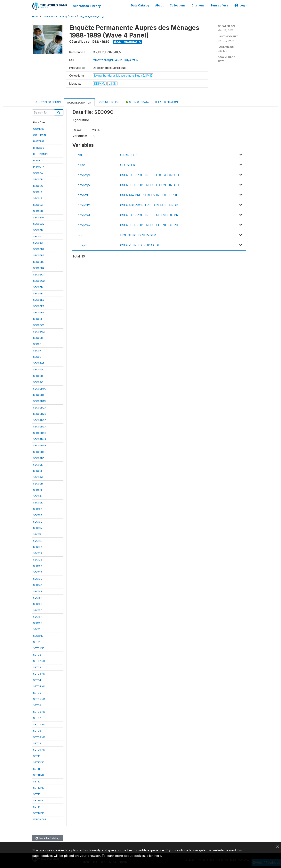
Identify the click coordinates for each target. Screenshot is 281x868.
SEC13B (38, 572)
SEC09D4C (40, 452)
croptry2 (84, 185)
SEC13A (38, 566)
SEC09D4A (40, 439)
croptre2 (84, 225)
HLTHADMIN (40, 154)
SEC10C (38, 522)
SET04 (37, 680)
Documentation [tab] (109, 102)
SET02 (37, 655)
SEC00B (38, 179)
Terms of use (219, 5)
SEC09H (38, 484)
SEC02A (38, 205)
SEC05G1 (39, 325)
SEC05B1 (38, 249)
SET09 (37, 743)
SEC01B (38, 198)
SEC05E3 (39, 306)
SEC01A (38, 192)
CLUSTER (128, 165)
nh (80, 235)
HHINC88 (39, 148)
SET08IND (39, 737)
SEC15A (38, 598)
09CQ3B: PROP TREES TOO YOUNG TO (150, 185)
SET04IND (39, 686)
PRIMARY (39, 167)
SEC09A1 (39, 363)
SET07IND (39, 724)
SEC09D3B (40, 433)
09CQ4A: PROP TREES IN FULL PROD (149, 195)
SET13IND (39, 800)
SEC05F (38, 319)
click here (154, 856)
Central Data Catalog (54, 17)
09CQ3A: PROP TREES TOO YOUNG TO (150, 175)
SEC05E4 (39, 312)
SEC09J (38, 496)
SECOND (38, 636)
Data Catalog (140, 5)
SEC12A (38, 553)
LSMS (73, 17)
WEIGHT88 (40, 819)
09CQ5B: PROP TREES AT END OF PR (149, 225)
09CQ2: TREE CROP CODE (140, 245)
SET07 (37, 718)
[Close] (277, 846)
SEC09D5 (39, 458)
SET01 (37, 642)
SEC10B (38, 515)
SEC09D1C (40, 401)
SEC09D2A (40, 408)
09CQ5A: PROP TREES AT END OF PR (149, 215)
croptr (82, 245)
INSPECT (38, 160)
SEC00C (38, 186)
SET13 (37, 794)
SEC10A (38, 509)
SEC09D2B (40, 414)
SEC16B (38, 623)
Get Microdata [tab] (137, 102)
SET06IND (39, 712)
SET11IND (39, 775)
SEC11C (38, 541)
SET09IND (39, 750)
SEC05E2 (39, 300)
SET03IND (39, 674)
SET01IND (39, 648)
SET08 (37, 731)
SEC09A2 (39, 369)
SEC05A (38, 243)
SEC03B (38, 230)
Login (241, 5)
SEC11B (37, 534)
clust (81, 165)
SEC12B (38, 560)
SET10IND (39, 762)
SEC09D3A (40, 426)
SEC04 (37, 236)
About (159, 5)
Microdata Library (87, 6)
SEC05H (38, 338)
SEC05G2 (39, 332)
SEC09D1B (39, 395)
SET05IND (39, 699)
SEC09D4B (40, 445)
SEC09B (38, 376)
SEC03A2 (39, 224)
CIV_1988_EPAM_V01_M (92, 17)
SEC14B (38, 591)
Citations (198, 5)
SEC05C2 (39, 281)
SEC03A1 (39, 217)
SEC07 (37, 350)
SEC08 (37, 357)
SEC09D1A (39, 389)
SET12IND (39, 788)
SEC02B (38, 211)
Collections (178, 5)
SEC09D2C (40, 420)
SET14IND (39, 813)
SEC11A (37, 528)
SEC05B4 (39, 268)
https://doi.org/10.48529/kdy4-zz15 (115, 60)
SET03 (37, 667)
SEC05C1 (39, 274)
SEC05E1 (38, 293)
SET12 (37, 781)
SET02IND (39, 661)
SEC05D (38, 287)
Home (36, 17)
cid (80, 155)
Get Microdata (127, 42)
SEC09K (38, 502)
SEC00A (38, 173)
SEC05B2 (39, 255)
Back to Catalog (48, 838)
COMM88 (39, 129)
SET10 (37, 756)
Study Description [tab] (48, 102)
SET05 (37, 693)
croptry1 (84, 175)
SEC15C (38, 610)
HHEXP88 (39, 141)
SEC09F (38, 471)
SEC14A (38, 585)
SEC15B (38, 604)
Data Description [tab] (79, 103)
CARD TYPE (129, 155)
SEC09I (37, 490)
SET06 (37, 705)
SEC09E (38, 465)
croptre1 (84, 215)
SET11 (36, 769)
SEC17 (37, 629)
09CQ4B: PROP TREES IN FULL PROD (149, 205)
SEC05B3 (39, 262)
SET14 (37, 807)
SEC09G (38, 477)
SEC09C (38, 382)
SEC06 (37, 344)
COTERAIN (40, 135)
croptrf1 (84, 195)
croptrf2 (84, 205)
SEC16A (38, 617)
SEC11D (37, 547)
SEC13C (38, 579)
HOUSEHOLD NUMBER (138, 235)
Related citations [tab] (167, 102)
